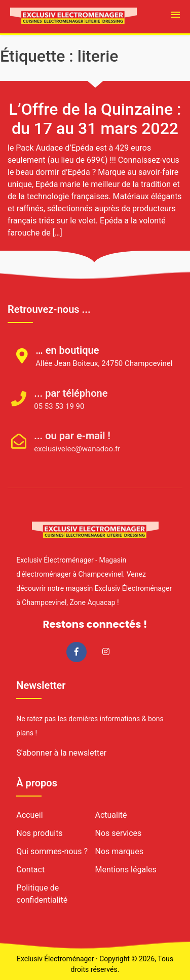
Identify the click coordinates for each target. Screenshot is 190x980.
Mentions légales (126, 870)
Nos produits (39, 833)
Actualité (111, 815)
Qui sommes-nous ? (52, 851)
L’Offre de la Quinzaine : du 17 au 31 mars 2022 (95, 119)
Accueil (29, 815)
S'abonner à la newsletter (61, 753)
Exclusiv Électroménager (55, 959)
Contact (30, 870)
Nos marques (119, 851)
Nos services (119, 833)
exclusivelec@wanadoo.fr (65, 449)
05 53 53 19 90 (47, 406)
